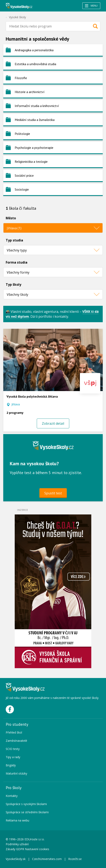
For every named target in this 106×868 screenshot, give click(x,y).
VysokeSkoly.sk (16, 859)
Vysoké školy (17, 17)
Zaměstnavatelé (16, 741)
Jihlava (16, 404)
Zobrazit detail (53, 423)
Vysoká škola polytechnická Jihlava (32, 396)
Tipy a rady (13, 757)
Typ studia (14, 240)
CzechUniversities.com (47, 859)
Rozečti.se (75, 859)
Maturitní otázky (16, 773)
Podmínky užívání (18, 844)
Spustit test (53, 493)
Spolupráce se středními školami (27, 812)
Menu (91, 6)
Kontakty (12, 796)
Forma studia (17, 262)
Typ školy (13, 284)
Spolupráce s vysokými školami (26, 804)
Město (11, 218)
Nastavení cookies (37, 849)
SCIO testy (13, 749)
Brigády (11, 765)
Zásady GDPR (15, 849)
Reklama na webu (17, 820)
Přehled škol (14, 732)
